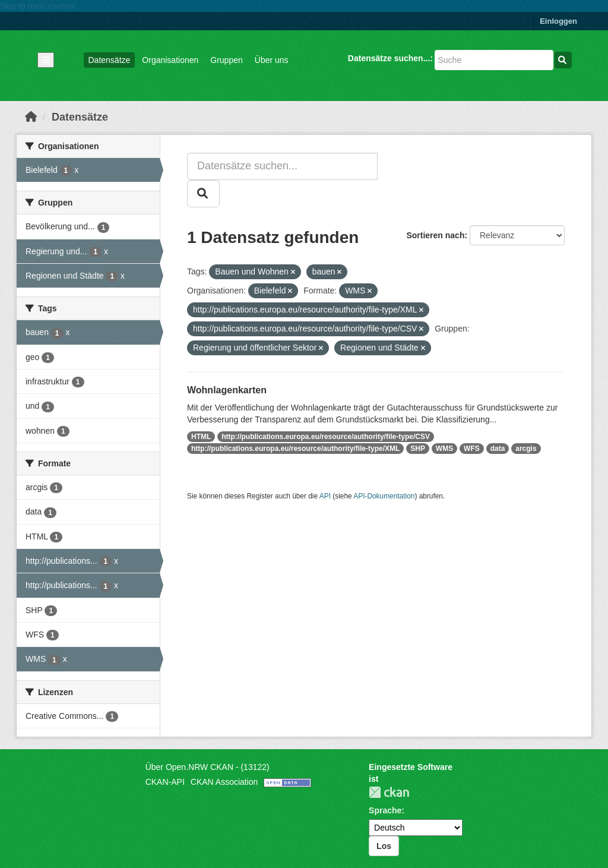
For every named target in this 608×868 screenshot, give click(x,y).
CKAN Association (224, 782)
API (325, 496)
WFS (472, 449)
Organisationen (170, 60)
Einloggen (558, 21)
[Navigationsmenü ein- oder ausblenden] (46, 60)
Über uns (272, 60)
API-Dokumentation (384, 496)
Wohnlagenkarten (227, 390)
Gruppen (226, 60)
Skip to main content (38, 6)
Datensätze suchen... (389, 58)
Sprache (385, 810)
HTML (201, 437)
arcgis (526, 449)
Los (384, 846)
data (498, 449)
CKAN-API (165, 782)
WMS (444, 449)
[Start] (31, 117)
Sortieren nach (435, 235)
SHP (418, 449)
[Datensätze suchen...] (494, 60)
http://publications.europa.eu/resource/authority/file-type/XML (295, 449)
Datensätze (110, 60)
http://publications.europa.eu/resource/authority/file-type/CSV (326, 437)
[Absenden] (563, 60)
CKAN (389, 792)
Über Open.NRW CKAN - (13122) (208, 767)
